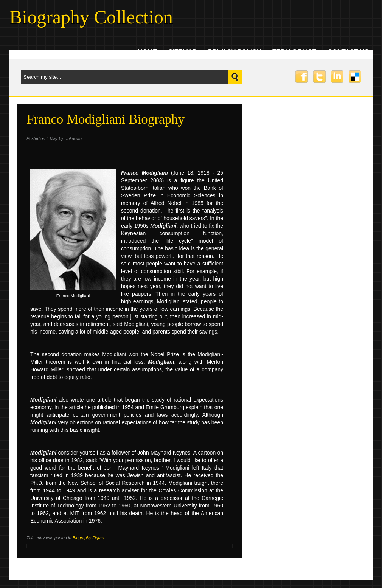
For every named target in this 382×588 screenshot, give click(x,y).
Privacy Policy (234, 52)
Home (147, 52)
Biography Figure (89, 538)
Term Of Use (294, 52)
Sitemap (182, 52)
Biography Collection (91, 17)
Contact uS (348, 52)
